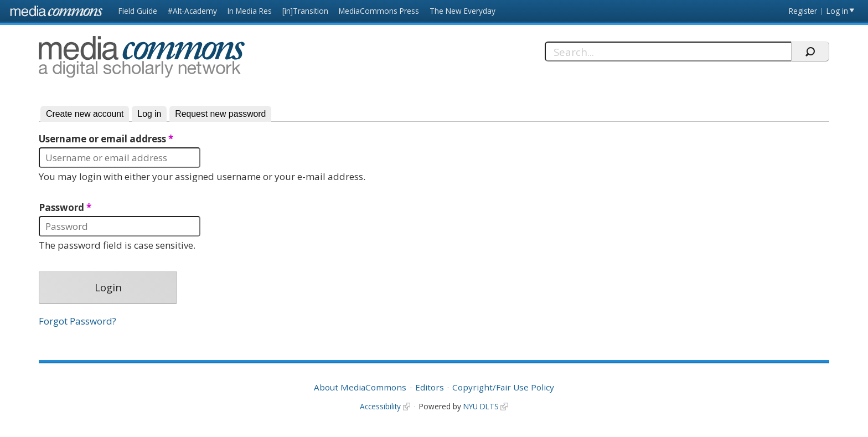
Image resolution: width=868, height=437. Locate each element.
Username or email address (106, 139)
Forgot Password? (77, 321)
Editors (430, 387)
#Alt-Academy (192, 11)
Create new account (85, 114)
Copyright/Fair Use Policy (503, 387)
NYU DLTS (481, 406)
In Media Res (250, 11)
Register (803, 11)
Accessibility (380, 406)
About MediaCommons (360, 387)
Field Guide (138, 11)
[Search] (668, 52)
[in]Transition (305, 11)
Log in (837, 11)
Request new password (220, 114)
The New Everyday (463, 11)
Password (65, 208)
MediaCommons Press (379, 11)
